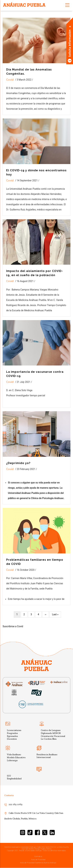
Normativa (38, 856)
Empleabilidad (14, 779)
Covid (10, 80)
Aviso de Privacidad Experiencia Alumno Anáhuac (38, 863)
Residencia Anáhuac (47, 754)
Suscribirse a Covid (13, 626)
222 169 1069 (13, 804)
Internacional (44, 757)
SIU (9, 776)
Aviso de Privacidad (38, 860)
